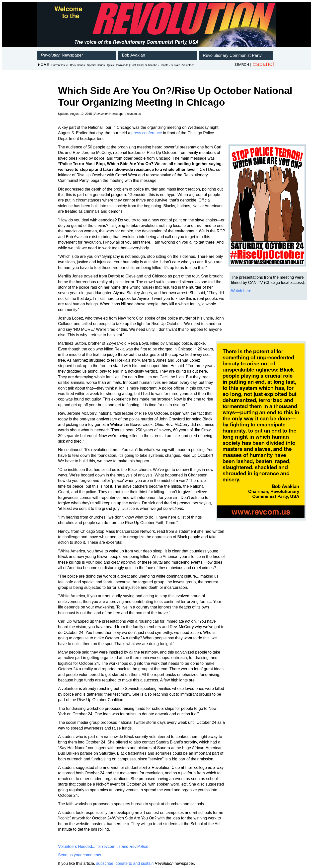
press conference (147, 133)
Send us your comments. (80, 855)
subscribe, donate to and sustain (125, 863)
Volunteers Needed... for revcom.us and (103, 846)
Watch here (241, 291)
